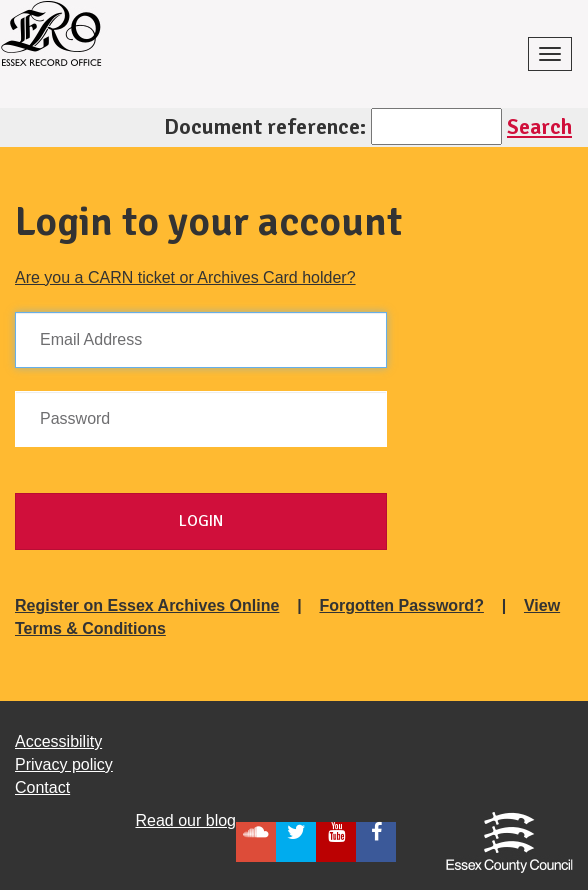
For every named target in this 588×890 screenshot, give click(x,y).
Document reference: (265, 126)
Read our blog (185, 820)
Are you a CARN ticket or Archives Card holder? (185, 277)
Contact (42, 787)
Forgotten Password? (401, 605)
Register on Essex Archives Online (147, 605)
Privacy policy (64, 764)
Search (539, 126)
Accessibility (58, 741)
